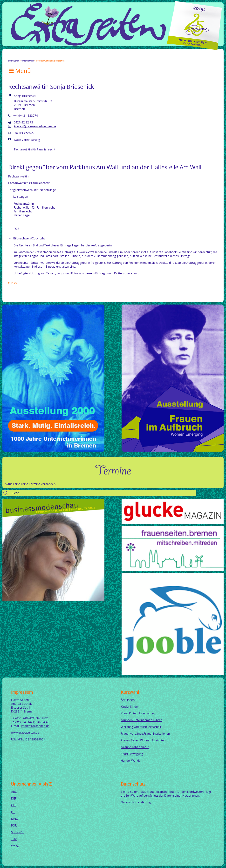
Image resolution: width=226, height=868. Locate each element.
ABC (14, 792)
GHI (14, 805)
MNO (15, 819)
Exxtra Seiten (14, 61)
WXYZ (15, 846)
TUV (14, 839)
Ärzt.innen (128, 700)
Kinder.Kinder (130, 706)
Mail (39, 56)
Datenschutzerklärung (136, 802)
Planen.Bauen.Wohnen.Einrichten (143, 740)
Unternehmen (28, 61)
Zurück (13, 283)
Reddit (51, 56)
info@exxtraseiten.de (35, 726)
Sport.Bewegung (132, 754)
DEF (14, 798)
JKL (13, 812)
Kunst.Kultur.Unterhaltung (138, 713)
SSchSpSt (17, 832)
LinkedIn (27, 56)
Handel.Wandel (131, 760)
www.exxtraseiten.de (25, 732)
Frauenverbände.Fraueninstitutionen (145, 733)
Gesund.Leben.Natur (135, 747)
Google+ (22, 56)
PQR (14, 825)
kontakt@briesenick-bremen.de (35, 126)
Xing (33, 56)
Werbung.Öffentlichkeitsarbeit (141, 727)
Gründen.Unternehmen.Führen (142, 720)
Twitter (16, 56)
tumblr (45, 56)
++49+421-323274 (26, 115)
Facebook (10, 56)
